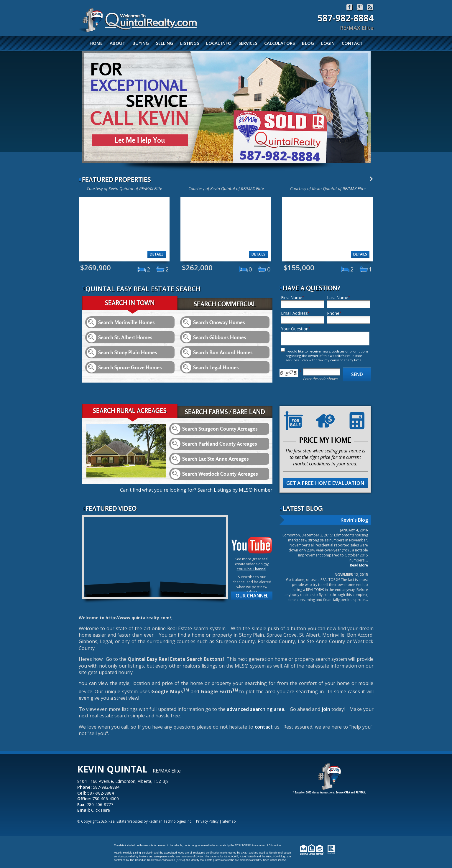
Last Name (338, 298)
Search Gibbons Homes (220, 337)
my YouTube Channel (253, 566)
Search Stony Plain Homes (128, 352)
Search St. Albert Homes (125, 337)
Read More (359, 565)
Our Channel (252, 596)
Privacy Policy (207, 821)
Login (328, 43)
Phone (333, 313)
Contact (352, 43)
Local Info (219, 43)
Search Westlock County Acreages (220, 474)
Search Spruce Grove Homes (130, 367)
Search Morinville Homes (126, 322)
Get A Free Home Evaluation (325, 483)
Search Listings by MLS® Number (235, 490)
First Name (292, 298)
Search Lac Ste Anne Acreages (216, 459)
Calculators (280, 43)
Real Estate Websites (126, 821)
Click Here (101, 810)
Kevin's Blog (354, 520)
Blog (308, 43)
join (326, 709)
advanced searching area (255, 709)
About (117, 43)
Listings (190, 43)
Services (248, 43)
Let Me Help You (140, 140)
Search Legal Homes (216, 367)
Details (157, 254)
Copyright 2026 (94, 821)
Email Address (294, 313)
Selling (165, 43)
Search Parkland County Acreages (220, 444)
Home (96, 43)
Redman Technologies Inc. (170, 821)
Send (357, 374)
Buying (141, 43)
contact (264, 727)
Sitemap (229, 821)
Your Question (295, 329)
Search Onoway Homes (219, 322)
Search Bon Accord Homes (223, 352)
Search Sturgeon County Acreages (220, 429)
